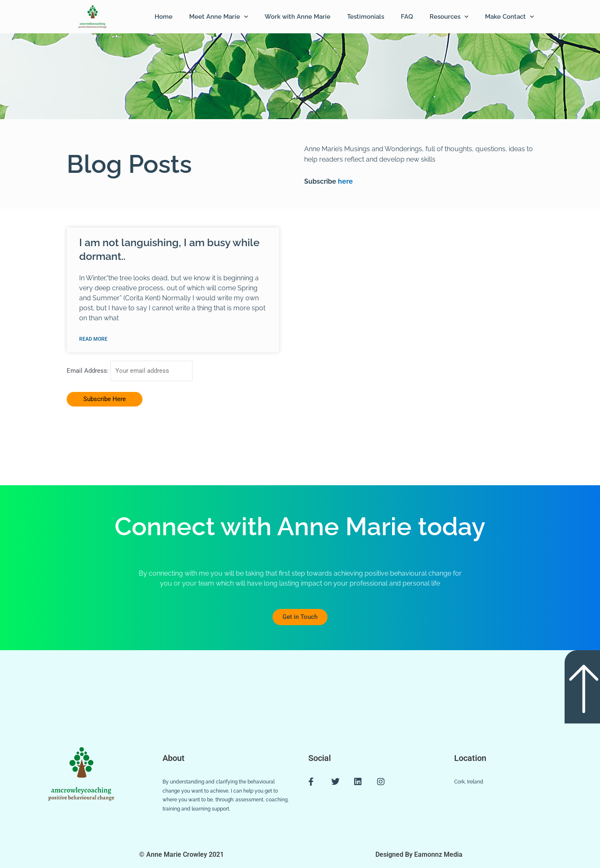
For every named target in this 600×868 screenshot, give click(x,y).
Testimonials (366, 17)
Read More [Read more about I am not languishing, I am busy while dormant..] (93, 339)
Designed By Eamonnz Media (419, 854)
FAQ (407, 17)
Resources (449, 17)
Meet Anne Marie (219, 17)
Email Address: (89, 371)
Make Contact (509, 17)
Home (164, 17)
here (345, 181)
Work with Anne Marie (297, 17)
